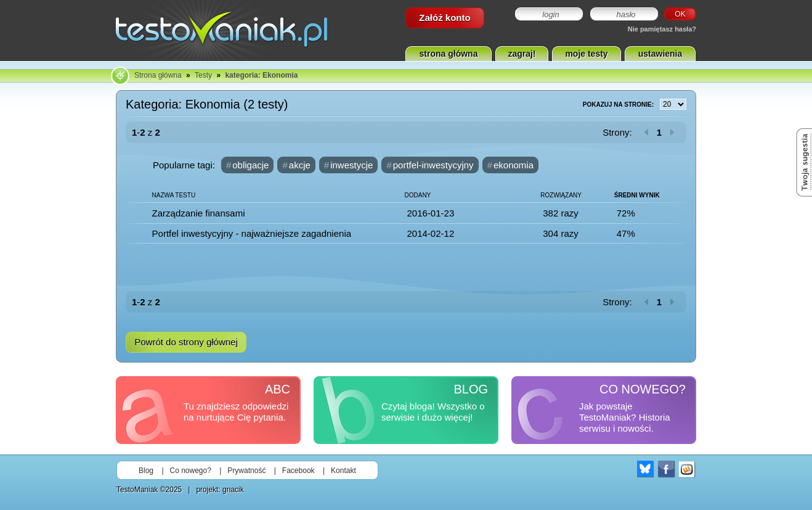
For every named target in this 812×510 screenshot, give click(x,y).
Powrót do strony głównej (186, 342)
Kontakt (343, 471)
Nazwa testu (174, 195)
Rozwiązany (561, 195)
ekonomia (514, 165)
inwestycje (351, 165)
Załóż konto (445, 18)
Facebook (298, 471)
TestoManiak (137, 490)
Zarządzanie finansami (199, 213)
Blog (146, 471)
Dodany (418, 195)
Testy (203, 75)
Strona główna (158, 75)
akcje (300, 165)
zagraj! (522, 54)
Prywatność (246, 471)
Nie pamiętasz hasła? (662, 29)
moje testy (586, 54)
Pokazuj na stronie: (635, 105)
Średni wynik (637, 195)
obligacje (250, 165)
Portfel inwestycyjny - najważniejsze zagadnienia (252, 233)
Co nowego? (191, 471)
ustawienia (660, 54)
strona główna (449, 54)
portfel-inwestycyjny (433, 165)
